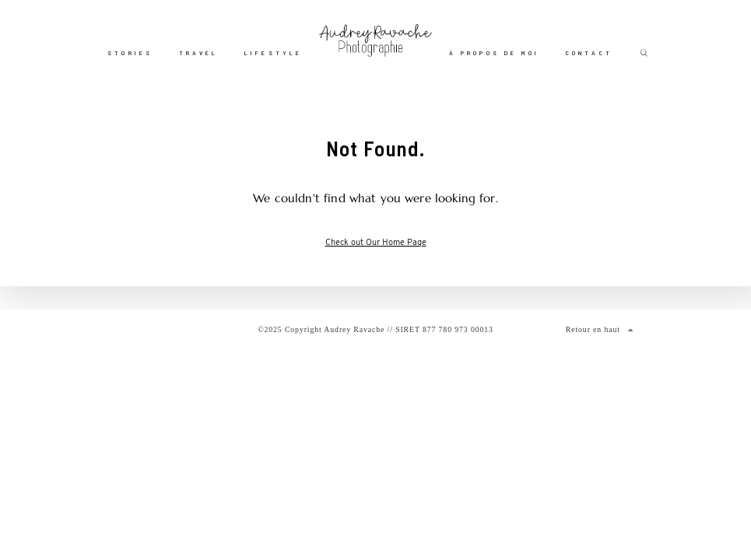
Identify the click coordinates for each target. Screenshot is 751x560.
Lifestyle (273, 53)
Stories (130, 53)
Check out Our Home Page (376, 243)
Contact (589, 53)
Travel (198, 53)
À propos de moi (494, 53)
